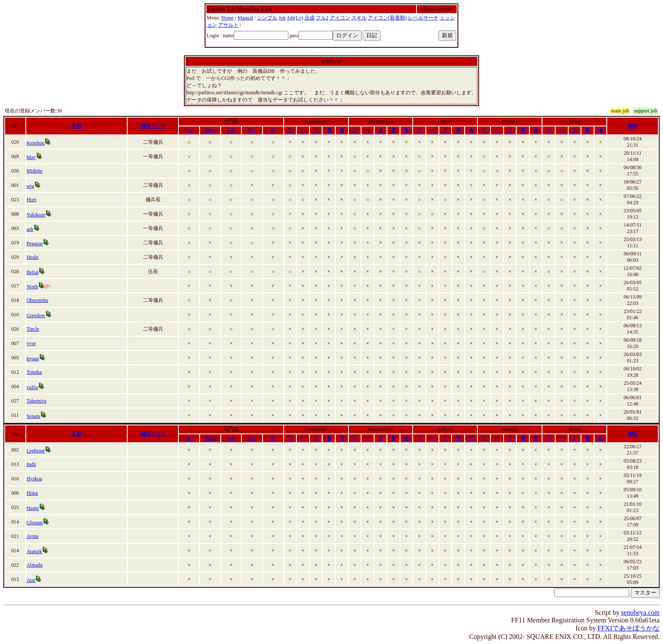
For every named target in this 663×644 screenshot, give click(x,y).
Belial (33, 272)
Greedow (36, 315)
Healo (33, 257)
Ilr (273, 130)
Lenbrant (36, 451)
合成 (310, 18)
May (31, 157)
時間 (633, 126)
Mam (210, 130)
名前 (77, 126)
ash (30, 229)
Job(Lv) (295, 18)
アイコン (340, 18)
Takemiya (37, 401)
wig (30, 186)
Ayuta (33, 536)
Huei (32, 200)
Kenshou (36, 143)
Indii (32, 464)
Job (282, 18)
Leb (231, 130)
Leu (189, 130)
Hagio (33, 508)
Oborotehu (37, 300)
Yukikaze (36, 215)
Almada (35, 565)
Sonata (34, 416)
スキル (359, 18)
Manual (245, 18)
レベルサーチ (423, 18)
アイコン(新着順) (387, 18)
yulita (32, 387)
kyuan (33, 359)
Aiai (31, 580)
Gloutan (35, 523)
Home (227, 18)
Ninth (32, 287)
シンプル (267, 18)
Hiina (32, 493)
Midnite (35, 171)
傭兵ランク (153, 126)
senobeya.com (640, 612)
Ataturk (34, 551)
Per (252, 130)
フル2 (322, 18)
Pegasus (35, 244)
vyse (31, 343)
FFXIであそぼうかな (629, 628)
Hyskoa (34, 479)
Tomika (34, 372)
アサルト (228, 25)
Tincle (33, 329)
